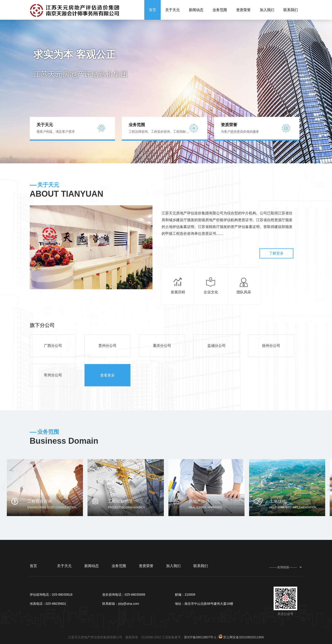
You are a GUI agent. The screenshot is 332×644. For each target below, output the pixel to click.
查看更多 (107, 375)
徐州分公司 (271, 346)
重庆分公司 (162, 346)
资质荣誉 (243, 10)
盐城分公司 (217, 346)
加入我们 (267, 10)
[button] (329, 488)
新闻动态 (196, 10)
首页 (152, 10)
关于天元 (172, 10)
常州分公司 (53, 375)
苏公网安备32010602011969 (243, 637)
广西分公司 (53, 346)
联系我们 (291, 10)
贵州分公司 (107, 346)
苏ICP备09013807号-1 (200, 637)
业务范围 (220, 10)
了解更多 (279, 253)
